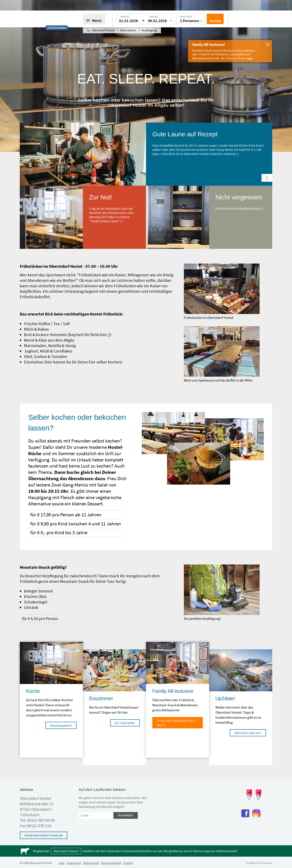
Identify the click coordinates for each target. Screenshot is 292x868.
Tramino (267, 863)
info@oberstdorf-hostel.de (44, 835)
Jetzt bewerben (57, 28)
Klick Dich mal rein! (248, 733)
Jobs (62, 863)
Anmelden (126, 815)
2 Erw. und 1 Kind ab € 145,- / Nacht (177, 723)
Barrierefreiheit (111, 863)
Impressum (74, 863)
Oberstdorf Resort (66, 851)
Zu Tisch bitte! (125, 723)
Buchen (215, 21)
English (128, 863)
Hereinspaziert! (61, 725)
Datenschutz (91, 863)
